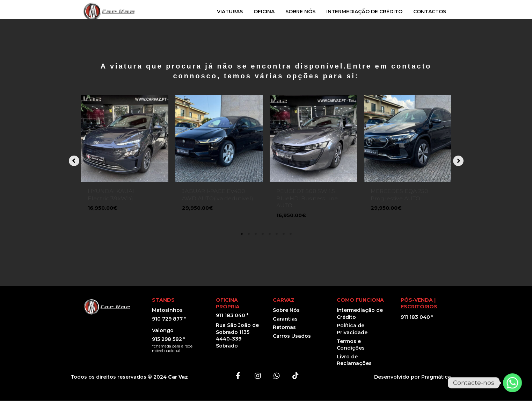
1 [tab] (242, 234)
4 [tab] (263, 234)
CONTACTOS (430, 12)
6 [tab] (277, 234)
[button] (74, 161)
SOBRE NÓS (300, 12)
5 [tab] (270, 234)
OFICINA (264, 12)
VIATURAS (230, 12)
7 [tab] (284, 234)
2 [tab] (249, 234)
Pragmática (436, 377)
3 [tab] (256, 234)
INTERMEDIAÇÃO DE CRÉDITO (364, 12)
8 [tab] (291, 234)
